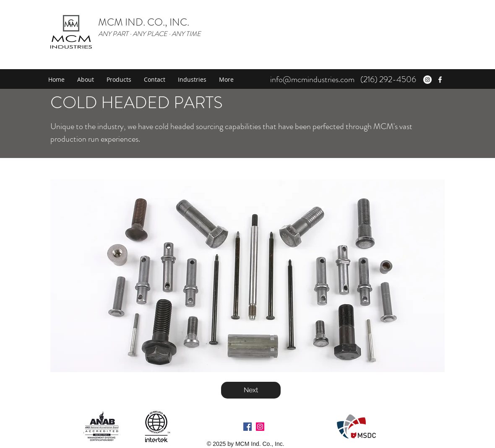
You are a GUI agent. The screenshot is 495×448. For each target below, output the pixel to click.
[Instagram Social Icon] (260, 427)
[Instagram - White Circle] (427, 80)
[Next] (251, 390)
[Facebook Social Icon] (247, 427)
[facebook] (440, 80)
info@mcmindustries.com (312, 79)
